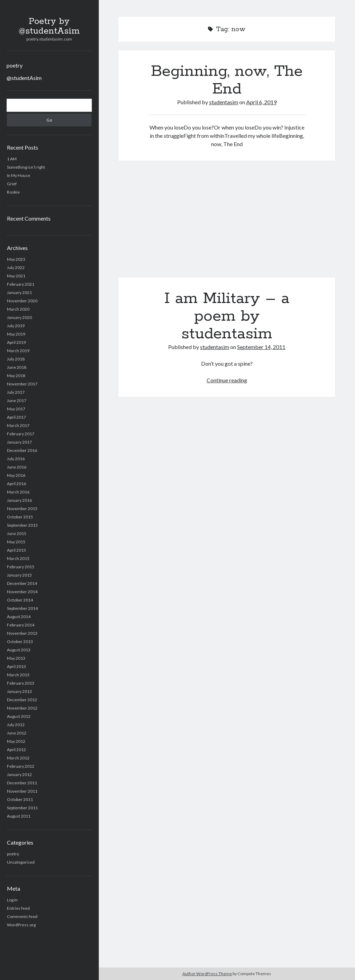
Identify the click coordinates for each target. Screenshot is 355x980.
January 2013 (19, 691)
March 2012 (18, 758)
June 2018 (17, 367)
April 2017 (16, 417)
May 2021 (16, 276)
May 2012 (16, 741)
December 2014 (22, 583)
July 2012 (16, 725)
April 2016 (16, 484)
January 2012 (19, 774)
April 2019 (16, 342)
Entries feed (18, 908)
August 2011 (19, 816)
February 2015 (21, 567)
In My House (19, 175)
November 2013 (22, 633)
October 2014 (20, 600)
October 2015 (20, 517)
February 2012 (21, 766)
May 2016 (16, 475)
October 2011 (20, 799)
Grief (12, 184)
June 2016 (17, 467)
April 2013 (16, 666)
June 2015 (17, 533)
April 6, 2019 (261, 102)
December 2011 (22, 783)
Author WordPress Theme (207, 974)
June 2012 (17, 733)
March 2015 (18, 558)
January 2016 (19, 500)
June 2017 (17, 400)
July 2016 (16, 459)
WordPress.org (21, 925)
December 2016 (22, 450)
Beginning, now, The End (227, 80)
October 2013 (20, 642)
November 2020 (22, 301)
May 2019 (16, 334)
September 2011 (22, 808)
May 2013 (16, 658)
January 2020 (19, 317)
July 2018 (16, 359)
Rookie (13, 192)
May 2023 (16, 259)
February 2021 (21, 284)
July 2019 (16, 326)
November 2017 (22, 384)
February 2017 (21, 434)
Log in (12, 900)
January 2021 (19, 292)
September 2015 (22, 525)
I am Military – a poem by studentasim (227, 223)
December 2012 (22, 700)
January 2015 (19, 575)
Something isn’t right (26, 167)
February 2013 (21, 683)
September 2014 (22, 608)
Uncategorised (21, 862)
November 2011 (22, 791)
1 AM (12, 159)
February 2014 (21, 625)
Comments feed (22, 916)
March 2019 (18, 351)
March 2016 (18, 492)
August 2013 (19, 650)
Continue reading (227, 380)
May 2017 (16, 409)
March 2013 (18, 675)
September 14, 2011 (261, 347)
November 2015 (22, 509)
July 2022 (16, 268)
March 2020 (18, 309)
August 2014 (19, 617)
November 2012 (22, 708)
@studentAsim (24, 78)
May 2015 (16, 542)
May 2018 (16, 376)
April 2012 (16, 750)
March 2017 (18, 425)
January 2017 (19, 442)
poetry (15, 65)
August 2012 (19, 716)
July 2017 (16, 392)
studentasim (224, 102)
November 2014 (22, 592)
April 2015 (16, 550)
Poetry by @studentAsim (49, 26)
